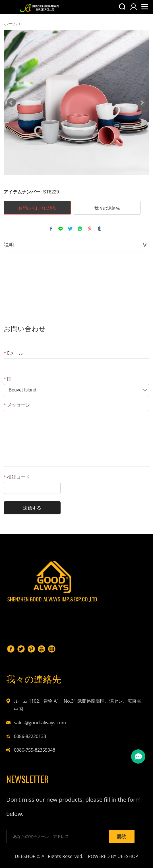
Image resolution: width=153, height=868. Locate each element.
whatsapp (80, 229)
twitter (70, 229)
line (61, 229)
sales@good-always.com (40, 723)
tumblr (99, 229)
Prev (11, 103)
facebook (51, 229)
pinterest (90, 229)
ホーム (11, 23)
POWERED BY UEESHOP (113, 856)
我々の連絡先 (107, 208)
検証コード (17, 477)
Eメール (14, 353)
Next (142, 103)
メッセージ (17, 405)
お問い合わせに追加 (37, 208)
